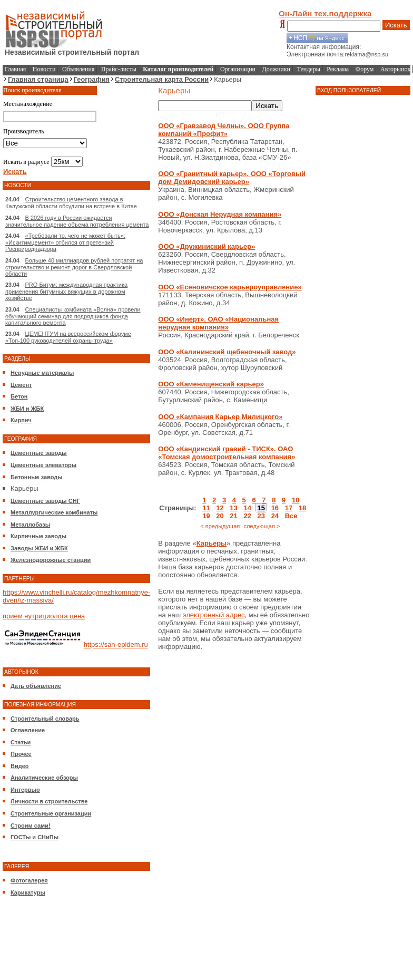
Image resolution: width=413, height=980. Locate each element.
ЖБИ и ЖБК (27, 409)
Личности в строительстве (49, 801)
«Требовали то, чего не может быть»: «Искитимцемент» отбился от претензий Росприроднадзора (65, 242)
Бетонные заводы (37, 477)
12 (220, 508)
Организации (238, 69)
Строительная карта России (162, 79)
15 (261, 508)
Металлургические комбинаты (54, 512)
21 (233, 516)
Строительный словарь (45, 719)
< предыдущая (220, 526)
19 (206, 516)
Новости (44, 69)
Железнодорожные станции (51, 560)
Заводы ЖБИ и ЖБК (39, 548)
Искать (396, 25)
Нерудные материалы (42, 373)
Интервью (25, 790)
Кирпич (21, 420)
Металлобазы (30, 525)
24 (275, 516)
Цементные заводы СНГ (45, 501)
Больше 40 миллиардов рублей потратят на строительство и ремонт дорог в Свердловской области (74, 267)
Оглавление (28, 730)
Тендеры (309, 69)
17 (289, 508)
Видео (20, 766)
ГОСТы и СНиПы (35, 837)
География (92, 79)
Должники (276, 69)
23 (261, 516)
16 (275, 508)
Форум (365, 69)
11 (206, 508)
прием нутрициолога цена (44, 616)
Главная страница (38, 79)
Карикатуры (28, 892)
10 (296, 500)
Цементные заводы (39, 453)
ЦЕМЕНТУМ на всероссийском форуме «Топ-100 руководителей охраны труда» (68, 337)
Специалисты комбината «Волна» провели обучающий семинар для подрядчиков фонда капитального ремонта (73, 316)
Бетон (19, 396)
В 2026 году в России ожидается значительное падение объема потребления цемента (77, 221)
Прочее (21, 754)
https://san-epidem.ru (116, 645)
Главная (15, 69)
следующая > (262, 526)
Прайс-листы (119, 69)
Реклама (338, 69)
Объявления (78, 69)
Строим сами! (31, 826)
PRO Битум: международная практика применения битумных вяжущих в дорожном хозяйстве (66, 291)
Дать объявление (36, 686)
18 (302, 508)
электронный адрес (214, 615)
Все (291, 516)
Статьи (21, 742)
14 (247, 508)
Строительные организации (51, 813)
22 (247, 516)
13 (233, 508)
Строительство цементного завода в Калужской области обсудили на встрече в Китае (71, 203)
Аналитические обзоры (44, 778)
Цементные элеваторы (43, 465)
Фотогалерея (29, 880)
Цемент (21, 385)
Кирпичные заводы (38, 536)
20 (220, 516)
